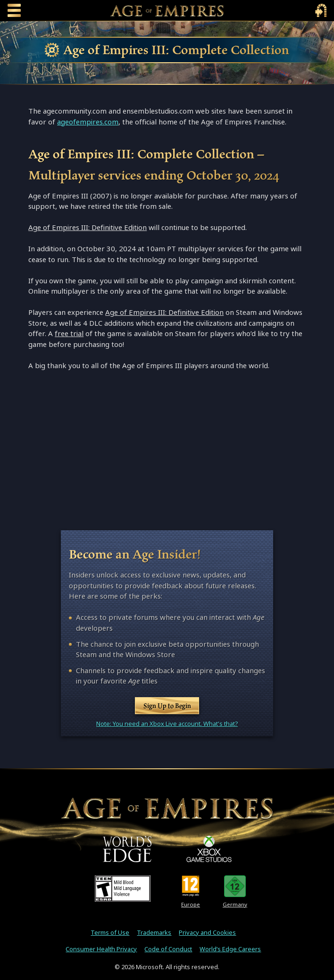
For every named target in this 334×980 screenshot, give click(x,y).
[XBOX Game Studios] (209, 849)
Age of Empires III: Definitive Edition (88, 227)
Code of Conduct (168, 949)
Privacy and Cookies (207, 933)
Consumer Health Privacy (101, 949)
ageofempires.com (88, 122)
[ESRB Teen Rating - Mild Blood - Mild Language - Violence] (123, 889)
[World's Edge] (127, 849)
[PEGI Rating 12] (191, 886)
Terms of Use (110, 933)
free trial (69, 334)
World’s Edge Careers (230, 949)
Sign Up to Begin (167, 706)
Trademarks (154, 933)
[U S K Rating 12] (235, 886)
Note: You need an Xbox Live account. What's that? (167, 724)
